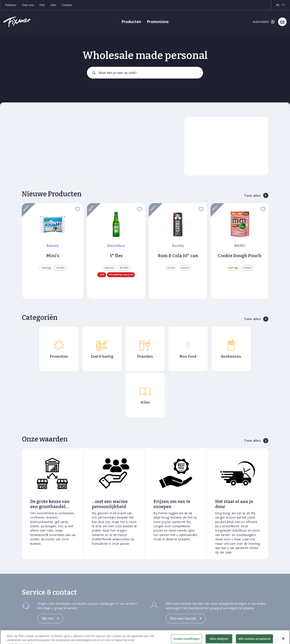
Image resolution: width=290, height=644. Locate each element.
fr (283, 5)
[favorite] (78, 209)
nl (278, 5)
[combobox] (145, 73)
